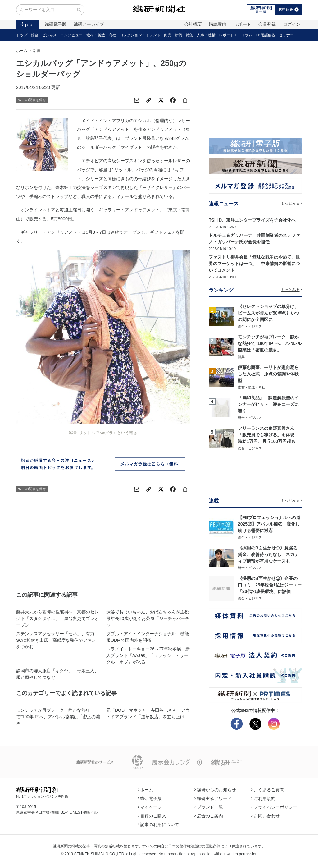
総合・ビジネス (44, 35)
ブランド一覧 (209, 807)
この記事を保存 (32, 100)
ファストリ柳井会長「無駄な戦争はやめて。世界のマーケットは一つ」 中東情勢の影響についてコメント (254, 264)
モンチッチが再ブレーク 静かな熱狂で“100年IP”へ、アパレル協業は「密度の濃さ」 (58, 717)
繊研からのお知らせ (215, 790)
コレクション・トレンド (140, 35)
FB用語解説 (266, 35)
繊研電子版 (56, 24)
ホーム (22, 51)
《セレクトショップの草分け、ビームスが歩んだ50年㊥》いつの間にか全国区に (269, 313)
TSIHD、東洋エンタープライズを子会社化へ (252, 220)
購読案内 (218, 24)
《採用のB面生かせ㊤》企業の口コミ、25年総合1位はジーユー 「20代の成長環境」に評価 (272, 585)
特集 (189, 35)
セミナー (286, 35)
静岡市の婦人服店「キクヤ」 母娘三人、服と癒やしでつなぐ (57, 674)
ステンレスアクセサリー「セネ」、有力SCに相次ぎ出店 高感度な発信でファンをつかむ (56, 640)
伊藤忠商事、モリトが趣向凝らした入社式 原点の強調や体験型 (268, 374)
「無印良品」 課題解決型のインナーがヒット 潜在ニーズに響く (268, 404)
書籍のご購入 (152, 816)
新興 (179, 35)
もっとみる (292, 203)
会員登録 (267, 24)
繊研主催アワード (213, 798)
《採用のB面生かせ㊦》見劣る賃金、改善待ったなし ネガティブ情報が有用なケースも (268, 554)
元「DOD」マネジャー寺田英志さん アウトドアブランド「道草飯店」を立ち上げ (148, 713)
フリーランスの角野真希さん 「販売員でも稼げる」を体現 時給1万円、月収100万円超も (268, 435)
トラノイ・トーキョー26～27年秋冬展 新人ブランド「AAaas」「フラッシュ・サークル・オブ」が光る (148, 655)
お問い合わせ (266, 816)
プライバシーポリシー (274, 807)
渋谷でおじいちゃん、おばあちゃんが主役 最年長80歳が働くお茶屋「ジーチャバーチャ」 (148, 618)
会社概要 (193, 24)
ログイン (292, 24)
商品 (168, 35)
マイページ (150, 807)
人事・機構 (206, 35)
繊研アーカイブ (89, 24)
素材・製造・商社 (101, 35)
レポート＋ (228, 35)
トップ (22, 35)
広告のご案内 (209, 816)
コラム (247, 35)
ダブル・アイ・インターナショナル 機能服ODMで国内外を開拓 (148, 637)
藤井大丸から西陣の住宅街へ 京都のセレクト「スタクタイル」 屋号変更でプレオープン (57, 618)
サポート (243, 24)
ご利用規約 (263, 798)
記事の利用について (159, 824)
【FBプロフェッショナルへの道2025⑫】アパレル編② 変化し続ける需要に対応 (269, 524)
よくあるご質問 (268, 790)
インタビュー (71, 35)
